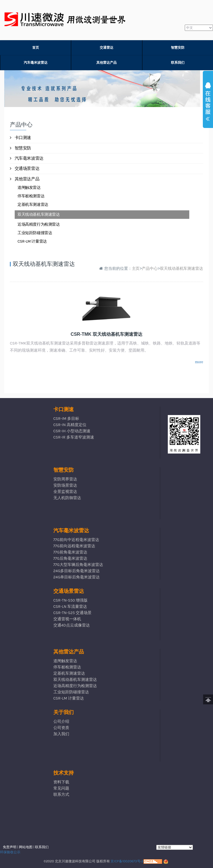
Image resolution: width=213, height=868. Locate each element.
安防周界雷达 (65, 479)
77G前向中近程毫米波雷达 (76, 540)
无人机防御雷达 (67, 498)
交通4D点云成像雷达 (72, 625)
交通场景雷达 (25, 168)
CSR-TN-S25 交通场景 (73, 613)
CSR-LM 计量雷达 (32, 241)
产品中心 (150, 268)
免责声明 (10, 847)
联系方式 (61, 795)
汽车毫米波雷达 (36, 63)
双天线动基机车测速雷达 (39, 214)
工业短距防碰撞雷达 (35, 233)
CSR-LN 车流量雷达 (70, 607)
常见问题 (61, 788)
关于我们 (64, 712)
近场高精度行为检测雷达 (39, 224)
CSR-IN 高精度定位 (70, 425)
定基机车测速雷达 (33, 205)
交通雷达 (106, 48)
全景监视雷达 (65, 492)
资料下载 (61, 782)
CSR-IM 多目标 (66, 419)
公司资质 (61, 728)
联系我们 (178, 63)
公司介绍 (61, 721)
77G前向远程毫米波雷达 (74, 546)
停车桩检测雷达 (31, 196)
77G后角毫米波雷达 (70, 558)
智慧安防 (178, 48)
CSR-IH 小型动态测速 (72, 431)
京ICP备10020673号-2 (127, 861)
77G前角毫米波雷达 (70, 552)
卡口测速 (20, 138)
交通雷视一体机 (67, 619)
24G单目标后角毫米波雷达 (77, 577)
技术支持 (64, 773)
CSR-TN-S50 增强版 (71, 600)
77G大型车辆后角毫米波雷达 (78, 565)
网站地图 (26, 847)
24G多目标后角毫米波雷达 (77, 571)
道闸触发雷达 (29, 188)
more (199, 362)
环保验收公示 (10, 852)
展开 (208, 103)
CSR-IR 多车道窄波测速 (74, 437)
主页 (136, 268)
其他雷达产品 (106, 63)
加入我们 (61, 734)
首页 (36, 48)
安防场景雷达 (65, 485)
